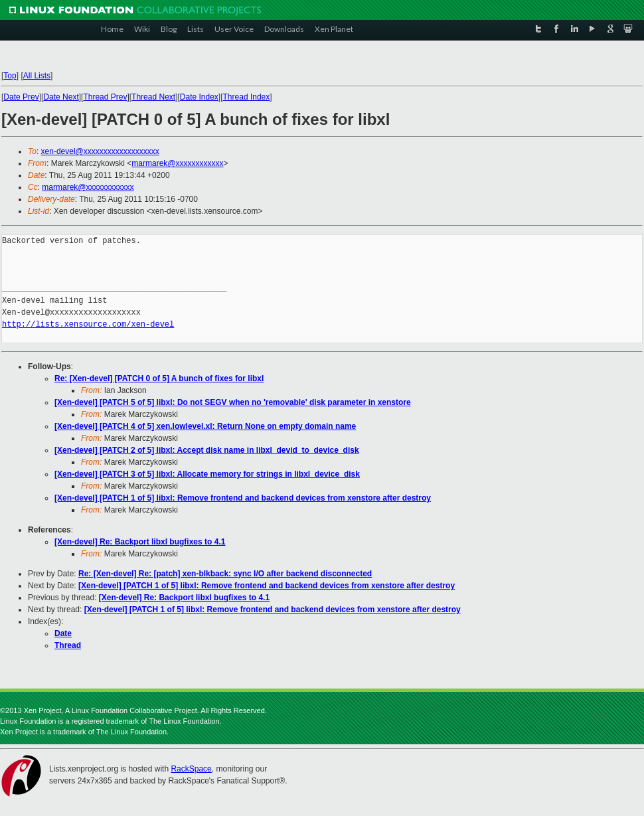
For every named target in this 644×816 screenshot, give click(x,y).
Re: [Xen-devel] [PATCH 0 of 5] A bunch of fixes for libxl (159, 378)
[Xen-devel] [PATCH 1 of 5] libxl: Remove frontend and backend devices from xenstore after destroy (243, 498)
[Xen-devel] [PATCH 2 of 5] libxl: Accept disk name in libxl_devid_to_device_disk (207, 450)
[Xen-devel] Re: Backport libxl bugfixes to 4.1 (140, 542)
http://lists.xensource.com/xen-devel (88, 324)
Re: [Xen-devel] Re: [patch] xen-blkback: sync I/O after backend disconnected (225, 574)
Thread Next (153, 97)
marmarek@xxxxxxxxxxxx (177, 163)
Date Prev (21, 97)
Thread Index (247, 97)
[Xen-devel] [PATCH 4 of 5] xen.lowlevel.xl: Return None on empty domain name (205, 426)
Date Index (199, 97)
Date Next (61, 97)
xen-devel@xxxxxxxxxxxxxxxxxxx (100, 151)
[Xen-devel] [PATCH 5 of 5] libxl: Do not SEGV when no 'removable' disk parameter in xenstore (233, 402)
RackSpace (191, 769)
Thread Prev (105, 97)
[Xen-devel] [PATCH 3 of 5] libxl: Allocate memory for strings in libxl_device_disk (207, 474)
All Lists (37, 76)
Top (10, 76)
